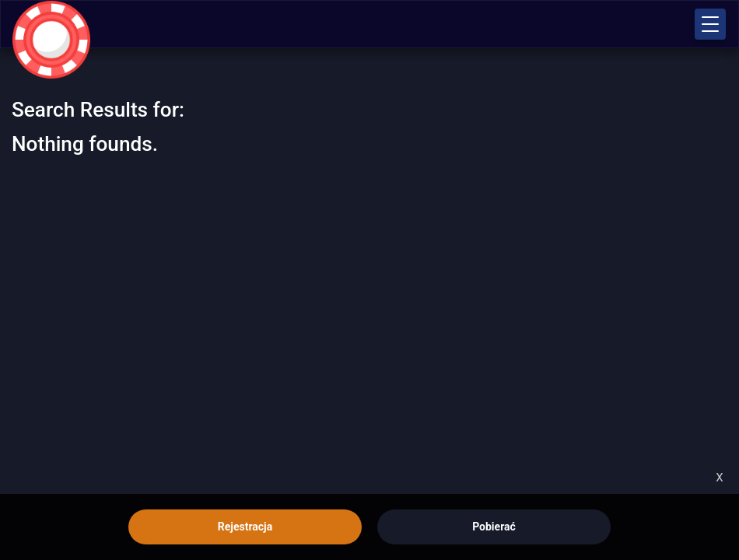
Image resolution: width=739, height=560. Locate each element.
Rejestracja (245, 527)
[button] (710, 24)
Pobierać (494, 527)
